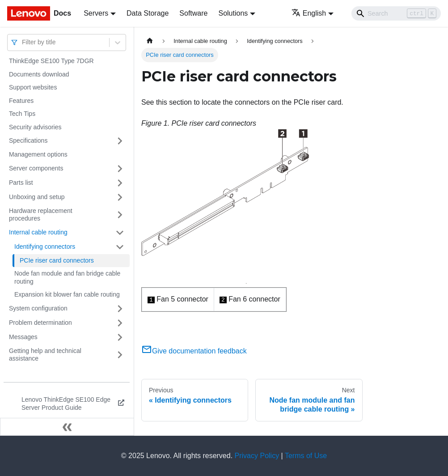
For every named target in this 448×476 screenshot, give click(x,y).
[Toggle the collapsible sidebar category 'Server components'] (120, 169)
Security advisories (35, 127)
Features (21, 101)
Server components (36, 168)
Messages (23, 337)
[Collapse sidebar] (67, 427)
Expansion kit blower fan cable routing (67, 294)
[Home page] (150, 41)
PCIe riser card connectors (57, 260)
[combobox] (23, 42)
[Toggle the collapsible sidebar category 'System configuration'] (120, 309)
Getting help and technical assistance (45, 355)
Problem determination (40, 323)
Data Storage (148, 13)
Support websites (33, 87)
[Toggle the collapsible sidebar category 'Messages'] (120, 337)
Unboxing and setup (37, 197)
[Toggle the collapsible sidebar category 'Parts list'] (120, 183)
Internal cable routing (38, 232)
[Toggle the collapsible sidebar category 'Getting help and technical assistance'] (120, 355)
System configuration (38, 308)
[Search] (396, 13)
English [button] (309, 13)
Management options (38, 154)
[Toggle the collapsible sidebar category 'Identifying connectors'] (120, 247)
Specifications (28, 140)
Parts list (21, 183)
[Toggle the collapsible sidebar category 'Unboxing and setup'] (120, 197)
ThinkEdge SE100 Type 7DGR (51, 61)
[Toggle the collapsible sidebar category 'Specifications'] (120, 141)
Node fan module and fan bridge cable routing (67, 277)
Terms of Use (306, 456)
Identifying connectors (45, 246)
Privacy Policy (257, 456)
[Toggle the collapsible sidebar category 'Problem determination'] (120, 323)
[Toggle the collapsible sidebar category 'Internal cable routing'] (120, 233)
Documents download (39, 74)
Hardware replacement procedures (41, 215)
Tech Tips (22, 114)
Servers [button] (96, 13)
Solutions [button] (233, 13)
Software (193, 13)
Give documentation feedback (194, 351)
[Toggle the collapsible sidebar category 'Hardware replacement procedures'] (120, 215)
